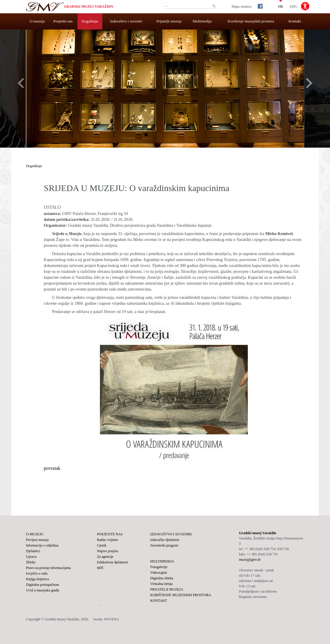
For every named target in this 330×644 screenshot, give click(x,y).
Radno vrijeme (107, 540)
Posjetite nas (63, 21)
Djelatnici (33, 551)
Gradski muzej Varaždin (89, 6)
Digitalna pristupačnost (43, 585)
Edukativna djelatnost (112, 562)
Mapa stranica (242, 6)
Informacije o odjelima (42, 545)
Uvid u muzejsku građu (43, 590)
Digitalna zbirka (162, 578)
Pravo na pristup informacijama (48, 568)
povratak (52, 468)
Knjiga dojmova (38, 579)
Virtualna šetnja (161, 584)
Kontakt (295, 21)
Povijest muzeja (37, 540)
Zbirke (31, 562)
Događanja (90, 21)
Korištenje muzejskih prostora (251, 21)
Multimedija (202, 21)
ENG (293, 6)
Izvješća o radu (37, 573)
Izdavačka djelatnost (165, 540)
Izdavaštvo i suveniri (126, 21)
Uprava (31, 557)
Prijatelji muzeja (169, 21)
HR (281, 6)
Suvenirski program (164, 545)
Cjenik (102, 545)
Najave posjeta (107, 551)
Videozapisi (159, 573)
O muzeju (37, 21)
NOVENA (112, 619)
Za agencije (105, 557)
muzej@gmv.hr (250, 560)
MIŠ (100, 568)
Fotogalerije (159, 567)
